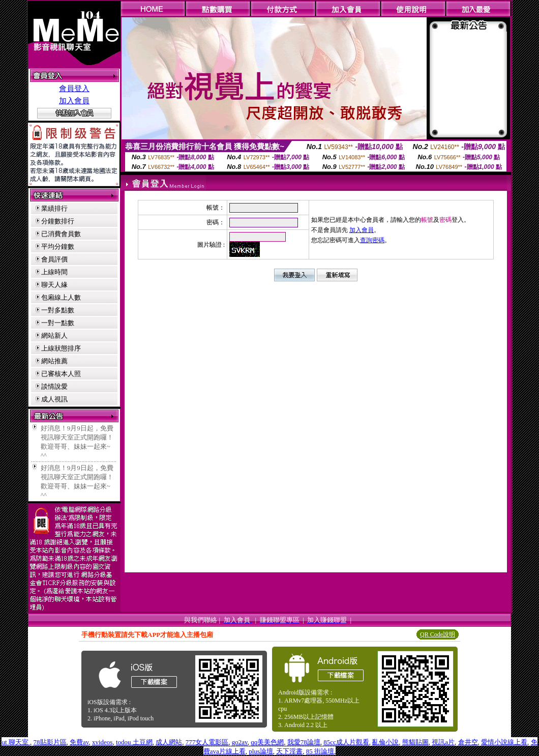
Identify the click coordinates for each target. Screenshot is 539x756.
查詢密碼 (372, 240)
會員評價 (54, 259)
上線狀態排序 (61, 348)
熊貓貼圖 (415, 742)
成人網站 (169, 742)
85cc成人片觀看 (346, 742)
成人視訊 (54, 399)
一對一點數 (58, 323)
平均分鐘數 (58, 246)
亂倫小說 (385, 742)
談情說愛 (54, 386)
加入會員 (74, 101)
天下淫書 (289, 751)
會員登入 (74, 89)
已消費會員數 (61, 234)
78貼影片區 (50, 742)
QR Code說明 (438, 634)
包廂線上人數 (61, 297)
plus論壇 (261, 751)
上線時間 (54, 272)
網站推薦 (54, 361)
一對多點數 (58, 310)
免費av (79, 742)
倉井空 (468, 742)
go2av (240, 742)
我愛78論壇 (304, 742)
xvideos (102, 742)
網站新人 (54, 336)
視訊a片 (443, 742)
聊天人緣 (54, 285)
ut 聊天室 (16, 742)
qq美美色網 (267, 742)
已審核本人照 (61, 374)
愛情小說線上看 (504, 742)
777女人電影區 (207, 742)
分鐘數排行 (58, 221)
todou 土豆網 (134, 742)
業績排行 (54, 208)
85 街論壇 (320, 751)
